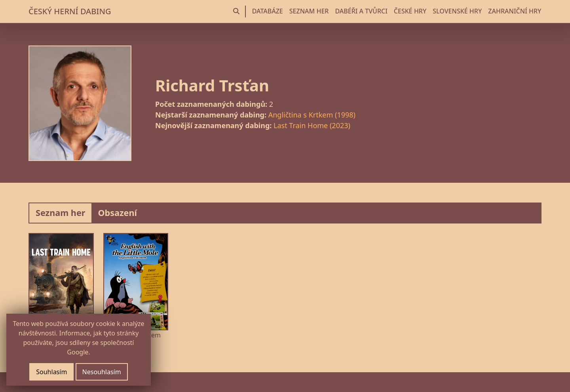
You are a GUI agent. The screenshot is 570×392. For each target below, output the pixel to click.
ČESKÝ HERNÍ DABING (70, 11)
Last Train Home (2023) (312, 125)
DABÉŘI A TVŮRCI (361, 11)
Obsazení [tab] (117, 213)
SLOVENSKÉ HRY (457, 11)
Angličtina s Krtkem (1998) (312, 115)
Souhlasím (51, 372)
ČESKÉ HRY (410, 11)
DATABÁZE (268, 11)
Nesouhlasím (102, 372)
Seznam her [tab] (60, 213)
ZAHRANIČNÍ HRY (515, 11)
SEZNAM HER (309, 11)
